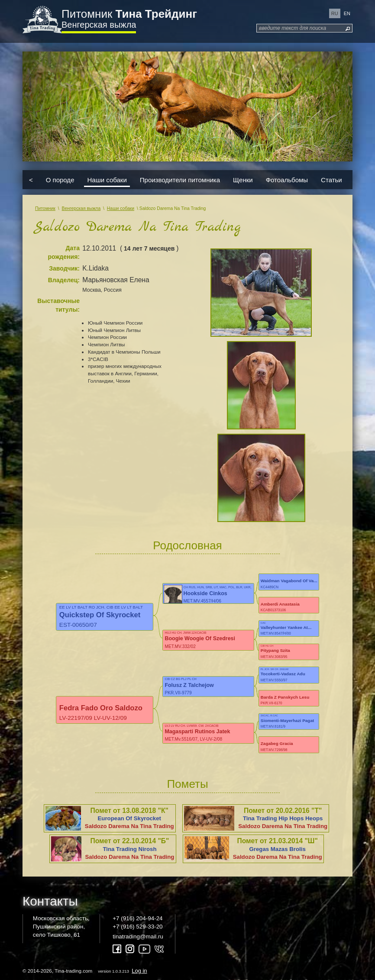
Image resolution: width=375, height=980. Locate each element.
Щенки (243, 179)
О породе (60, 179)
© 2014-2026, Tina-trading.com (86, 971)
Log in (139, 971)
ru (335, 13)
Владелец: (64, 280)
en (347, 13)
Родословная (187, 545)
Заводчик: (64, 268)
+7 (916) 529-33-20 (137, 927)
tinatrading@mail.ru (138, 936)
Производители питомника (180, 179)
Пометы (187, 784)
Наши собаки (107, 179)
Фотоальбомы (287, 179)
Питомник (129, 14)
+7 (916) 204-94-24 (137, 918)
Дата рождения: (64, 252)
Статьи (331, 179)
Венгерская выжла (99, 25)
